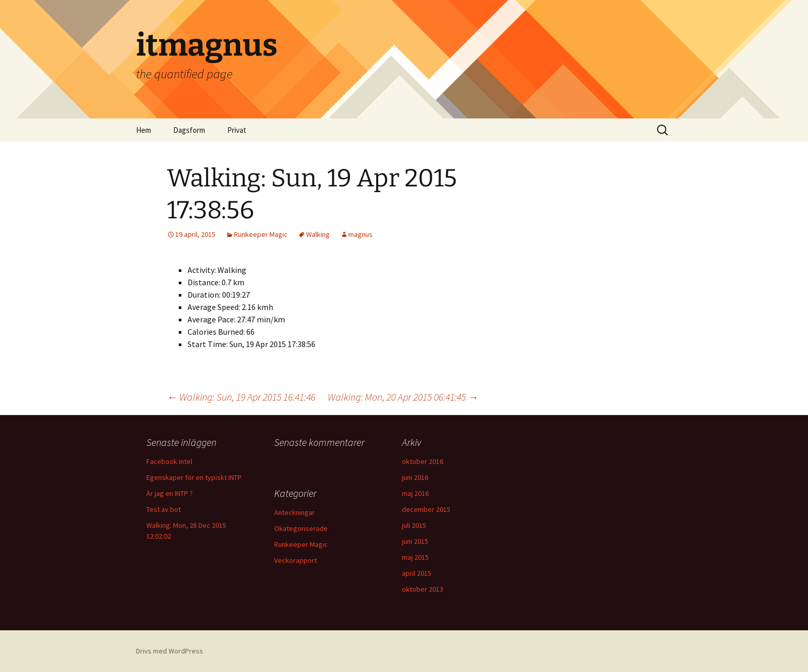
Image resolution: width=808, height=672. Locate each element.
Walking (318, 234)
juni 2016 (415, 477)
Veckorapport (296, 560)
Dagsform (189, 130)
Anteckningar (294, 512)
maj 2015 (415, 557)
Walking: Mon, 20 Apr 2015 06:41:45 (403, 397)
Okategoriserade (301, 528)
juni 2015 (415, 541)
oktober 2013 (423, 589)
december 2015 (426, 509)
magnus (360, 234)
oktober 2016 (423, 461)
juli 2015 (414, 525)
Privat (237, 130)
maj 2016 (415, 493)
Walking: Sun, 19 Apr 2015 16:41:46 (241, 397)
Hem (144, 130)
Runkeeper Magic (261, 234)
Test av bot (164, 509)
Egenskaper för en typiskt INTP (194, 477)
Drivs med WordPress (170, 651)
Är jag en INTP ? (170, 493)
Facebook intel (169, 461)
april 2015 (417, 573)
